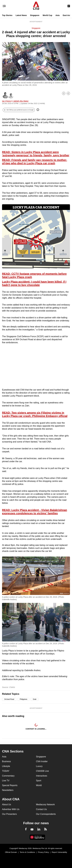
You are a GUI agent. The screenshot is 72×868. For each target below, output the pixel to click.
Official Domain (11, 852)
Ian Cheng (6, 101)
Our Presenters (9, 814)
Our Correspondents (46, 814)
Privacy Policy (43, 852)
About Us (7, 804)
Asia (58, 15)
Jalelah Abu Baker (21, 101)
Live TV (6, 781)
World (39, 785)
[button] (19, 110)
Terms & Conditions (27, 852)
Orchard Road (9, 699)
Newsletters (8, 790)
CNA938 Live (42, 771)
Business (6, 761)
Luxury (39, 766)
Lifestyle (6, 766)
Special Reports (10, 785)
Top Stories (7, 15)
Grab (35, 699)
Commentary (8, 776)
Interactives (42, 776)
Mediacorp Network (45, 804)
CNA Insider (42, 761)
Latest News (21, 15)
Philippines (24, 699)
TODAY (6, 771)
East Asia (67, 15)
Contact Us (41, 809)
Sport (39, 781)
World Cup (47, 15)
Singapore (35, 15)
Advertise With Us (11, 809)
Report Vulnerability (59, 852)
